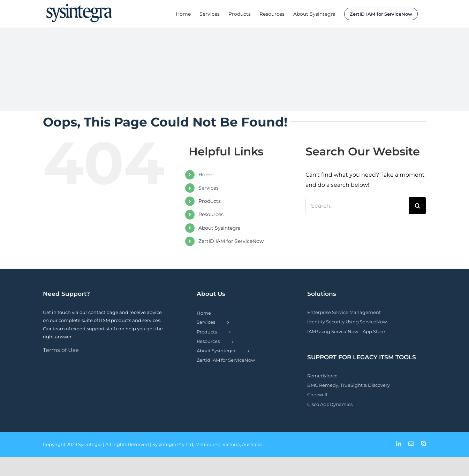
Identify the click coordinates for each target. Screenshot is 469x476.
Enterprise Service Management (344, 312)
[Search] (417, 206)
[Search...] (357, 206)
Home (206, 175)
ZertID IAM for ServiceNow (231, 241)
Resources (211, 214)
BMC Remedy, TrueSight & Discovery (349, 385)
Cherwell (317, 394)
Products (210, 201)
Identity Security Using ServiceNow (347, 322)
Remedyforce (322, 376)
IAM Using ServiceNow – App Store (346, 331)
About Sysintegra (220, 228)
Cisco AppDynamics (330, 404)
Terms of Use (61, 350)
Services (209, 188)
